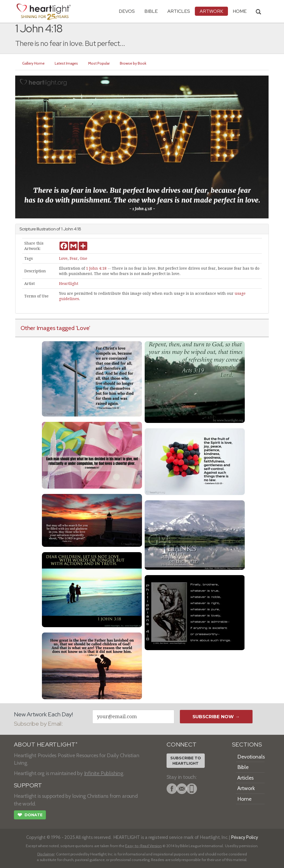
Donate (30, 815)
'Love (83, 328)
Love (63, 258)
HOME (240, 11)
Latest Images (66, 63)
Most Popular (99, 63)
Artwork (211, 11)
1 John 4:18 (96, 268)
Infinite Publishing (104, 773)
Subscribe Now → (216, 717)
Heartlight (69, 284)
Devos (127, 11)
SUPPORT (28, 785)
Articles (179, 11)
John (68, 229)
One (84, 258)
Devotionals (251, 757)
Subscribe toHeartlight (186, 761)
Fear (74, 258)
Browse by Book (133, 63)
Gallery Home (33, 63)
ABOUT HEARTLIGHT (46, 745)
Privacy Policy (245, 837)
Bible (151, 11)
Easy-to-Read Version (143, 846)
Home (244, 799)
